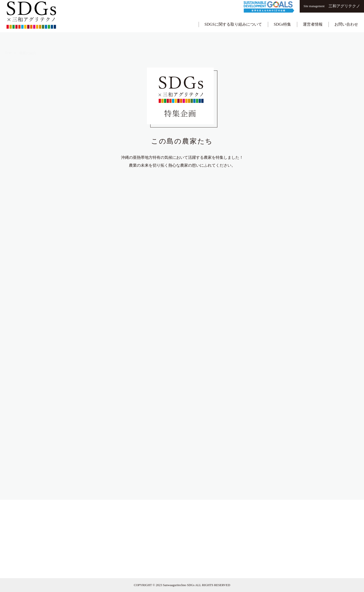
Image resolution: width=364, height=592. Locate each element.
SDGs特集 (282, 19)
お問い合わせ (346, 19)
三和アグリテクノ (332, 6)
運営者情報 (313, 19)
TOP (8, 39)
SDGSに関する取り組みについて (233, 19)
